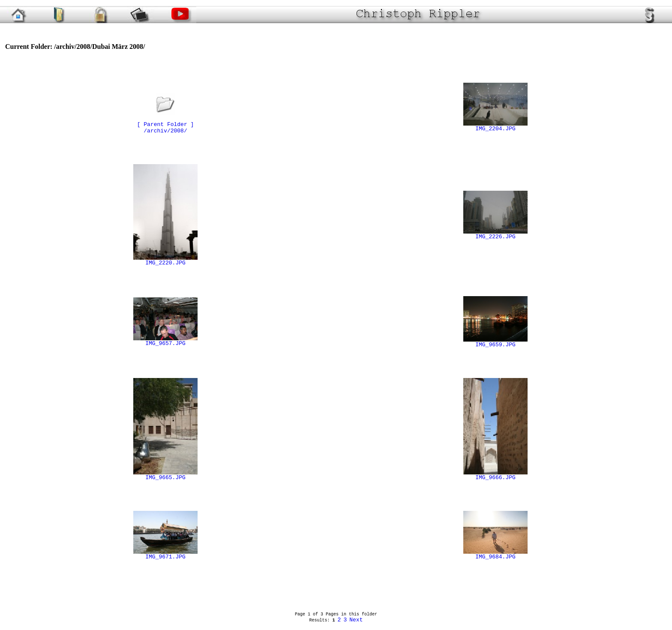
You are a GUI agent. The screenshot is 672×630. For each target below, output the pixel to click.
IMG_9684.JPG (495, 555)
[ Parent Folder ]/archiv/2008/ (166, 122)
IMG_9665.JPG (165, 475)
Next (356, 620)
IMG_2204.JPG (495, 126)
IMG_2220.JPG (165, 261)
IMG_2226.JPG (495, 234)
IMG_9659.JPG (495, 342)
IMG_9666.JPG (495, 475)
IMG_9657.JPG (165, 341)
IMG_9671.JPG (165, 555)
